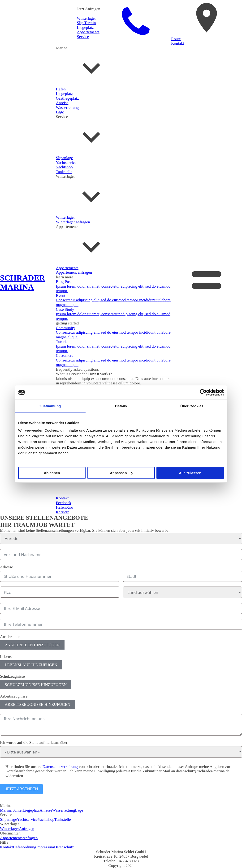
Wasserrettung (63, 810)
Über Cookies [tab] (192, 406)
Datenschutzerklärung (60, 767)
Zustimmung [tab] (50, 406)
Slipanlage (9, 819)
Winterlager (10, 829)
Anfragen (27, 829)
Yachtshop (46, 819)
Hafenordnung (25, 847)
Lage (79, 810)
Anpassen (121, 473)
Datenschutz (64, 847)
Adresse (6, 567)
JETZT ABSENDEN (21, 789)
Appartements (11, 838)
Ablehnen (52, 473)
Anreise (46, 810)
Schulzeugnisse (12, 676)
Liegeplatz (31, 810)
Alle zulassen (190, 473)
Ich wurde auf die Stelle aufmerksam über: (34, 742)
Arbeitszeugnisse (14, 696)
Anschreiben (10, 637)
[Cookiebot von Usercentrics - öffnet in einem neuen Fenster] (203, 392)
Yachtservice (27, 819)
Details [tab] (121, 406)
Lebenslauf (9, 657)
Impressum (45, 847)
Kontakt (6, 847)
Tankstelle (63, 819)
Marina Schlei (11, 810)
